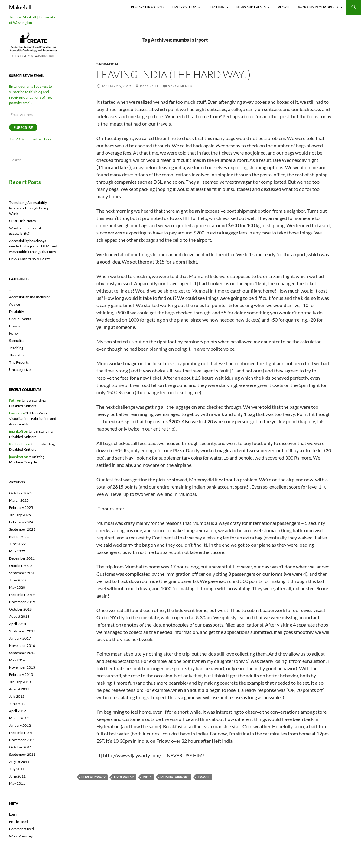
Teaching (216, 7)
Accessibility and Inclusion (30, 297)
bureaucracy (93, 777)
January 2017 (20, 638)
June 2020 (17, 580)
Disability (16, 311)
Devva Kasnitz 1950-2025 (30, 259)
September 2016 (22, 653)
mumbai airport (175, 777)
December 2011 (22, 733)
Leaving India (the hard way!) (174, 74)
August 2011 (19, 762)
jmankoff (149, 86)
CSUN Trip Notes (22, 221)
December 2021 (22, 558)
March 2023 (19, 537)
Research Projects (148, 7)
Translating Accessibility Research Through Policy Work (29, 208)
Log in (14, 814)
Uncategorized (21, 370)
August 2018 (19, 616)
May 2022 (17, 551)
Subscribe (23, 128)
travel (204, 777)
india (147, 777)
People (284, 7)
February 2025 (21, 508)
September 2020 (22, 573)
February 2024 (21, 522)
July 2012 (17, 696)
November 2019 (22, 602)
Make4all (20, 7)
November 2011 (22, 740)
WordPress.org (21, 836)
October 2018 (20, 609)
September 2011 (22, 754)
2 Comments (180, 86)
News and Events (251, 7)
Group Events (20, 319)
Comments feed (21, 829)
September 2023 (22, 529)
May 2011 (17, 783)
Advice (15, 304)
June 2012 (17, 704)
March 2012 (19, 718)
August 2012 (19, 689)
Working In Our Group (318, 7)
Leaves (14, 326)
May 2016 (17, 660)
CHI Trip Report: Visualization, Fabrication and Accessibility (33, 419)
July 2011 (17, 769)
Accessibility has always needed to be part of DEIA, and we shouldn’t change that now (33, 246)
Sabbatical (108, 64)
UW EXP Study (184, 7)
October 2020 (20, 566)
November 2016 (22, 645)
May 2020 (17, 587)
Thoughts (17, 355)
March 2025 (19, 500)
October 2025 (20, 493)
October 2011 (20, 747)
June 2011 (17, 776)
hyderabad (124, 777)
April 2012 (18, 711)
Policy (14, 333)
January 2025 (20, 515)
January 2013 (20, 682)
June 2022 (17, 544)
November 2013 (22, 667)
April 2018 (18, 624)
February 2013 (21, 675)
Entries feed (18, 822)
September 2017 (22, 631)
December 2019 (22, 595)
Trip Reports (19, 362)
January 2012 (20, 725)
